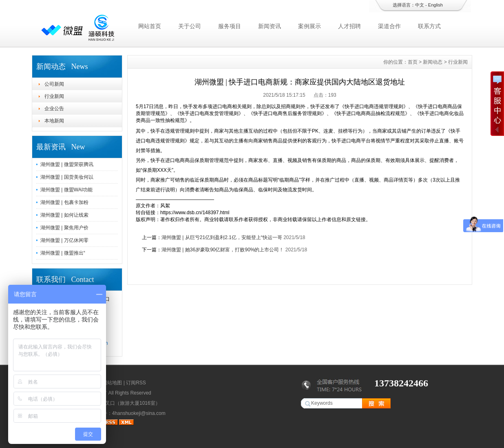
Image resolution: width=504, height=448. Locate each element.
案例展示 (309, 26)
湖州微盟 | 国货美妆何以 (67, 177)
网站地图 (112, 383)
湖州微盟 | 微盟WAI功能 (66, 190)
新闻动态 (433, 62)
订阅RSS (136, 383)
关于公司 (190, 26)
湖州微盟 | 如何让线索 (64, 215)
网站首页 (150, 26)
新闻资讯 (270, 26)
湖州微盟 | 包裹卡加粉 (64, 202)
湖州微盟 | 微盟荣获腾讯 (67, 164)
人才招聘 (349, 26)
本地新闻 (54, 121)
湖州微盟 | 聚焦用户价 (64, 228)
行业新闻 (54, 96)
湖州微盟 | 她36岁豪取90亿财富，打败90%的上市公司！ (223, 250)
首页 (413, 62)
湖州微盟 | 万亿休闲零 (64, 240)
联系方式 (429, 26)
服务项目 (230, 26)
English (435, 5)
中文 (420, 5)
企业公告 (54, 109)
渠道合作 (389, 26)
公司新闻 (54, 84)
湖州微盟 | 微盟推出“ (63, 253)
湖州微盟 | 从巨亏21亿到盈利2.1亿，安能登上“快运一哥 (222, 237)
